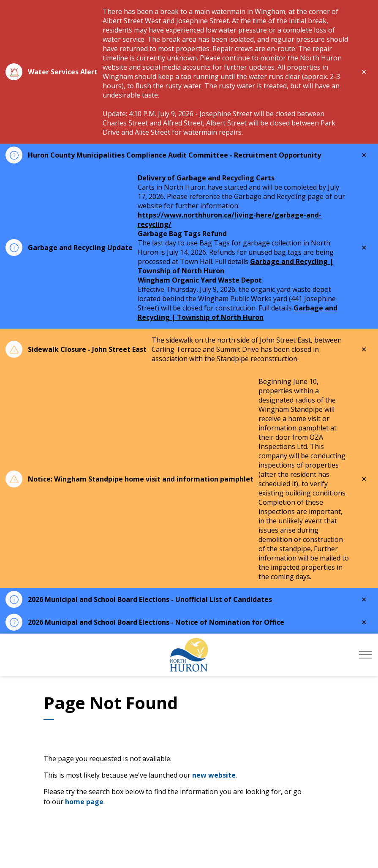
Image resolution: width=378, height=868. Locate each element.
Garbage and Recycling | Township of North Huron (238, 313)
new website (214, 775)
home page (84, 802)
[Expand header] (365, 655)
